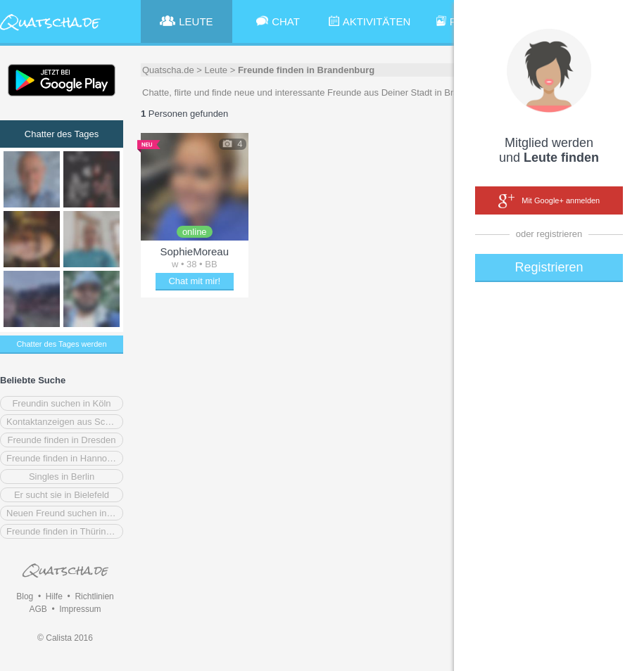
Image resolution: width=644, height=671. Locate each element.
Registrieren (549, 267)
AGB (38, 609)
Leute (216, 70)
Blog (25, 596)
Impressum (80, 609)
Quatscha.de (168, 70)
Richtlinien (94, 596)
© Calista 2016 (65, 638)
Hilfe (54, 596)
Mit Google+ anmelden (549, 201)
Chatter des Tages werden (61, 344)
